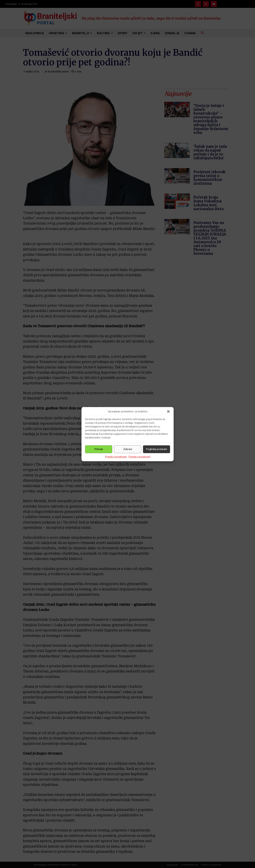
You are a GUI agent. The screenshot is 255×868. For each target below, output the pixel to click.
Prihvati (99, 449)
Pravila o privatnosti (116, 457)
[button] (168, 411)
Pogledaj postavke (157, 449)
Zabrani (128, 449)
